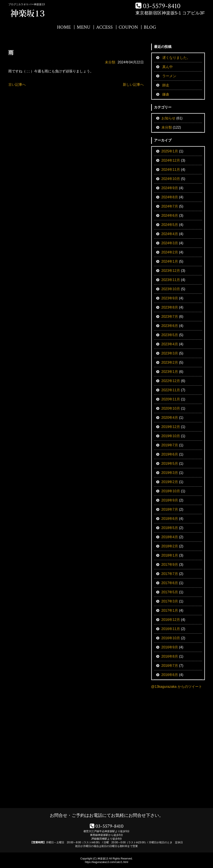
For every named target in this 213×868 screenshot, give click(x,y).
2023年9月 (170, 298)
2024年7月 (170, 206)
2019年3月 (170, 473)
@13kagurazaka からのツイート (177, 687)
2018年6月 (170, 519)
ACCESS (104, 27)
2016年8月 (170, 656)
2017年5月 (170, 592)
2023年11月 (171, 280)
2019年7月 (170, 445)
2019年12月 (171, 427)
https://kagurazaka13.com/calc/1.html (106, 862)
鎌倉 (166, 94)
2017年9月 (170, 565)
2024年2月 (170, 252)
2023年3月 (170, 353)
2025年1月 (170, 151)
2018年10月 (171, 491)
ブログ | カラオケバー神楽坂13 (27, 4)
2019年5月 (170, 464)
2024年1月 (170, 261)
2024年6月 (170, 216)
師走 (166, 85)
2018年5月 (170, 528)
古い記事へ (17, 85)
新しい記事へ (133, 85)
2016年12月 (171, 620)
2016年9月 (170, 647)
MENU (83, 27)
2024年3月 (170, 243)
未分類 (110, 62)
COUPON (128, 27)
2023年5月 (170, 335)
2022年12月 (171, 381)
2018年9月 (170, 500)
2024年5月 (170, 225)
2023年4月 (170, 344)
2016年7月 (170, 666)
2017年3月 (170, 601)
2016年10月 (171, 638)
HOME (64, 27)
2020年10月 (171, 408)
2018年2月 (170, 546)
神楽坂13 (103, 859)
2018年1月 (170, 555)
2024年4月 (170, 234)
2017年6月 (170, 583)
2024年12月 (171, 160)
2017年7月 (170, 574)
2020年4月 (170, 418)
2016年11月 (171, 629)
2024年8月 (170, 197)
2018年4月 (170, 537)
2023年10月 (171, 289)
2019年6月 (170, 454)
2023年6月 (170, 326)
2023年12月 (171, 271)
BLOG (150, 27)
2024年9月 (170, 188)
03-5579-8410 (162, 6)
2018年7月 (170, 509)
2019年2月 (170, 482)
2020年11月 (171, 399)
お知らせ (168, 118)
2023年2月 (170, 362)
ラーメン (169, 76)
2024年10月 (171, 179)
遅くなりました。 (176, 58)
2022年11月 (171, 390)
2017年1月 (170, 610)
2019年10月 (171, 436)
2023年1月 (170, 372)
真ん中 (168, 67)
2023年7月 (170, 317)
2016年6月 (170, 675)
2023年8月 (170, 307)
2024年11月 (171, 170)
